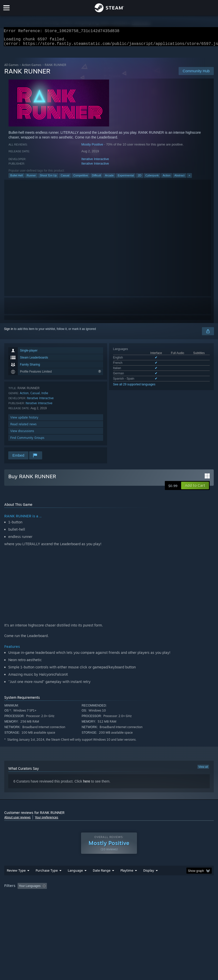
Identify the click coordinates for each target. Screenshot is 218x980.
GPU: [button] (61, 903)
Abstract (179, 178)
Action (167, 178)
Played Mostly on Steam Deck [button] (155, 896)
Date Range (102, 880)
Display (149, 880)
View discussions (22, 434)
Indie (45, 396)
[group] (109, 899)
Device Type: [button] (83, 903)
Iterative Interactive (95, 162)
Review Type (16, 880)
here (87, 784)
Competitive (81, 178)
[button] (195, 488)
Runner (31, 178)
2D (139, 178)
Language (75, 880)
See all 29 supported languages (134, 387)
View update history (24, 420)
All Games (11, 68)
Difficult (97, 178)
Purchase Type (47, 880)
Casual (65, 178)
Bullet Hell (17, 178)
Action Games (32, 68)
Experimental (126, 178)
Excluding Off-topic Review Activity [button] (80, 896)
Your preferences (47, 820)
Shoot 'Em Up (48, 178)
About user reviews (17, 820)
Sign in (9, 332)
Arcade (109, 178)
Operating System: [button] (18, 903)
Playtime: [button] (119, 896)
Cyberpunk (152, 178)
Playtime (127, 880)
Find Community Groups (27, 441)
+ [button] (189, 178)
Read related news (23, 427)
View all (203, 770)
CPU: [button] (44, 903)
